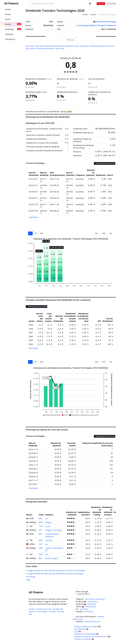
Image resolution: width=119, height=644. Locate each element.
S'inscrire (101, 4)
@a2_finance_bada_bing (95, 599)
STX (40, 530)
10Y (36, 233)
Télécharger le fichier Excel (105, 163)
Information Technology (106, 22)
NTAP (41, 522)
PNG (103, 233)
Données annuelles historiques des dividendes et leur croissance (62, 46)
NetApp (48, 522)
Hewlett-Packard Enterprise (52, 535)
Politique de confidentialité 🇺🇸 (86, 634)
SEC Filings (31, 577)
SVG (96, 233)
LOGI (41, 548)
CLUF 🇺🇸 (78, 631)
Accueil (85, 14)
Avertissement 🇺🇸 (81, 629)
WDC (40, 558)
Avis (30, 614)
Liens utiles (60, 48)
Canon (48, 526)
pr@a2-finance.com (92, 621)
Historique (30, 46)
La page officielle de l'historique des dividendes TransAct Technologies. (56, 574)
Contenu (53, 612)
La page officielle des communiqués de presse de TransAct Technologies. (57, 570)
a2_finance (84, 609)
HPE (40, 534)
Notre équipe (42, 612)
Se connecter (112, 4)
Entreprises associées (45, 48)
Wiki (29, 580)
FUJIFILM (49, 540)
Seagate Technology (53, 530)
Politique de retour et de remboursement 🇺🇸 (92, 636)
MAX (42, 233)
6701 (41, 555)
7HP (40, 544)
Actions (93, 14)
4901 (41, 540)
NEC (47, 554)
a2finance (92, 604)
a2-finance (89, 612)
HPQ (40, 519)
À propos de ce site (44, 609)
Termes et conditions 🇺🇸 (84, 639)
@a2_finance (91, 607)
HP (46, 519)
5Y (30, 233)
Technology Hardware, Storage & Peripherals (97, 25)
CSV (110, 233)
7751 (41, 526)
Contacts (61, 612)
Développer (33, 217)
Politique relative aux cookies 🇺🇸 (87, 626)
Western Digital (51, 558)
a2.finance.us (93, 602)
